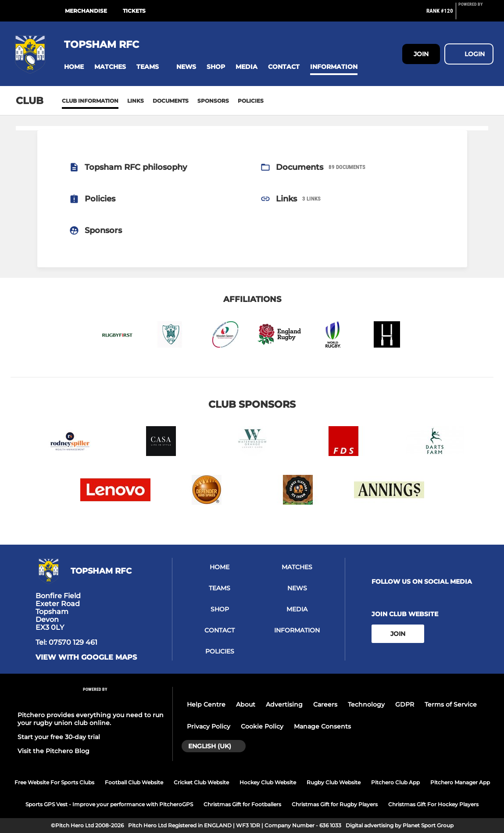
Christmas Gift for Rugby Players (335, 804)
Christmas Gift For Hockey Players (433, 804)
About (246, 704)
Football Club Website (134, 782)
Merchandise (86, 11)
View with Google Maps (86, 657)
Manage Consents (322, 726)
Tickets (134, 11)
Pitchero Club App (395, 782)
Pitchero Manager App (460, 782)
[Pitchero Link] (476, 14)
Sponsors (213, 101)
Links (136, 101)
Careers (325, 704)
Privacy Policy (209, 726)
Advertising (284, 704)
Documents (171, 101)
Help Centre (206, 704)
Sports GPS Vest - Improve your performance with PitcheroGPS (109, 804)
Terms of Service (451, 704)
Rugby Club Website (334, 782)
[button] (74, 67)
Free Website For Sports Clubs (54, 782)
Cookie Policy (262, 726)
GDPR (405, 704)
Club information (90, 101)
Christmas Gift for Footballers (242, 804)
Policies (251, 101)
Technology (366, 704)
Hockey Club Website (268, 782)
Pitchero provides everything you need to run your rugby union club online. (91, 719)
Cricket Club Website (201, 782)
